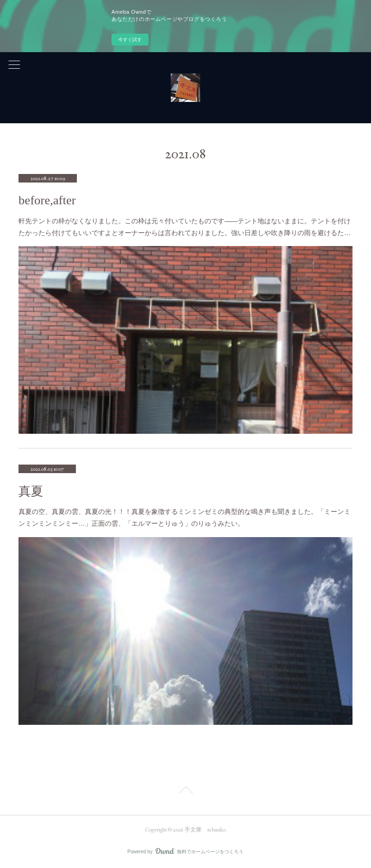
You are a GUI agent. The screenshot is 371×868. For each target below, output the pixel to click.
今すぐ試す (130, 40)
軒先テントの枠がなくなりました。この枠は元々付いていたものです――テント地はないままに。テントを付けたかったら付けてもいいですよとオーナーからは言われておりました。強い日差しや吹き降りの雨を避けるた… (185, 227)
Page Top (185, 792)
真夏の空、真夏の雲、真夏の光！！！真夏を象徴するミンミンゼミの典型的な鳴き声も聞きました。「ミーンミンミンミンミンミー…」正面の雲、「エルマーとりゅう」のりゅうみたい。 (185, 517)
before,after (47, 200)
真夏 (31, 491)
